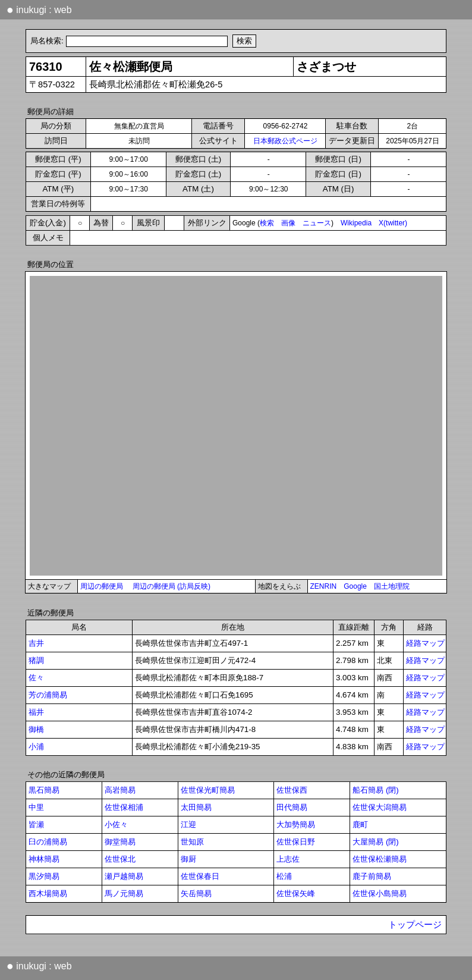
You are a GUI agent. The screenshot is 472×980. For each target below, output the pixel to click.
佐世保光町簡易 (208, 790)
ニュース (317, 223)
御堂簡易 (120, 842)
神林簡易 (44, 859)
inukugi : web (39, 10)
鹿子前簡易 (372, 876)
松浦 (284, 876)
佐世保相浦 (124, 807)
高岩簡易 (120, 790)
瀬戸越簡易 (124, 876)
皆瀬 (36, 824)
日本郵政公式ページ (285, 141)
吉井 (36, 643)
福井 (36, 712)
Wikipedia (356, 223)
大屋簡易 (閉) (376, 842)
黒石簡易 (44, 790)
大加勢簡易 (296, 824)
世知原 (192, 842)
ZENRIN (324, 586)
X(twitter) (393, 223)
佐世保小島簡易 (380, 893)
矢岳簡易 (196, 893)
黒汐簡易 (44, 876)
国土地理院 (392, 586)
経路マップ (425, 643)
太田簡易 (196, 807)
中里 (36, 807)
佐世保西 (292, 790)
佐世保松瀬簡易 (380, 859)
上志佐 (288, 859)
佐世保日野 (296, 842)
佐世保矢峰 (296, 893)
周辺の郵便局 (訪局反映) (172, 586)
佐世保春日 (200, 876)
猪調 (36, 660)
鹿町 (360, 824)
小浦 (36, 747)
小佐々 (116, 824)
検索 (267, 223)
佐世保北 (120, 859)
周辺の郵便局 (102, 586)
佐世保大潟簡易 (380, 807)
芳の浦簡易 (48, 695)
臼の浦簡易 (48, 842)
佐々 (36, 678)
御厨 (188, 859)
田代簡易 (292, 807)
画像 (288, 223)
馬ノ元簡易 (124, 893)
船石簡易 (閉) (376, 790)
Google (355, 586)
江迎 (188, 824)
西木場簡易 (48, 893)
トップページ (415, 925)
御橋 (36, 729)
